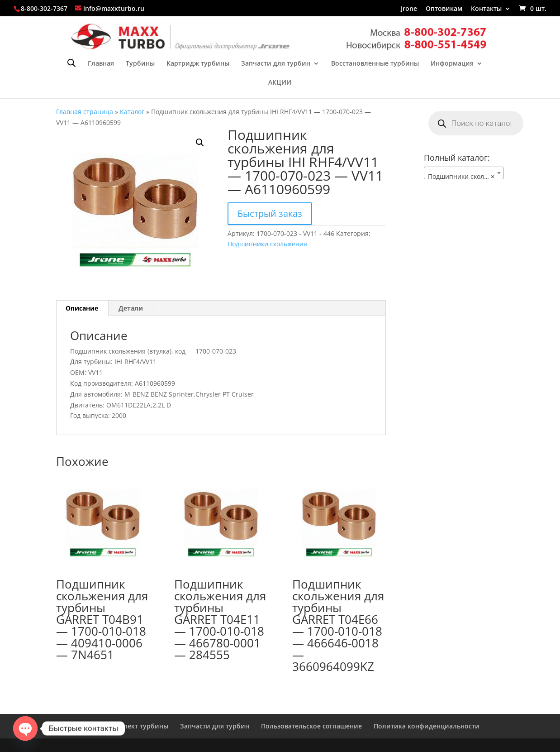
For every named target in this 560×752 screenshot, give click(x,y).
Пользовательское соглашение (311, 726)
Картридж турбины (198, 64)
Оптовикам (444, 9)
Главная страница (85, 112)
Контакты (486, 9)
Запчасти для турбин (276, 64)
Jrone (409, 9)
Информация (452, 64)
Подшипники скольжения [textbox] (466, 177)
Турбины (140, 64)
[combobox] (464, 173)
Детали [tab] (131, 308)
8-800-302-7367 (44, 8)
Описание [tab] (82, 308)
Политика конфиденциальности (427, 726)
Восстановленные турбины (375, 64)
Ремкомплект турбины (131, 726)
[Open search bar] (71, 63)
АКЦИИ (280, 83)
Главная (101, 64)
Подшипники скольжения (267, 244)
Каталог (132, 112)
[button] (200, 143)
